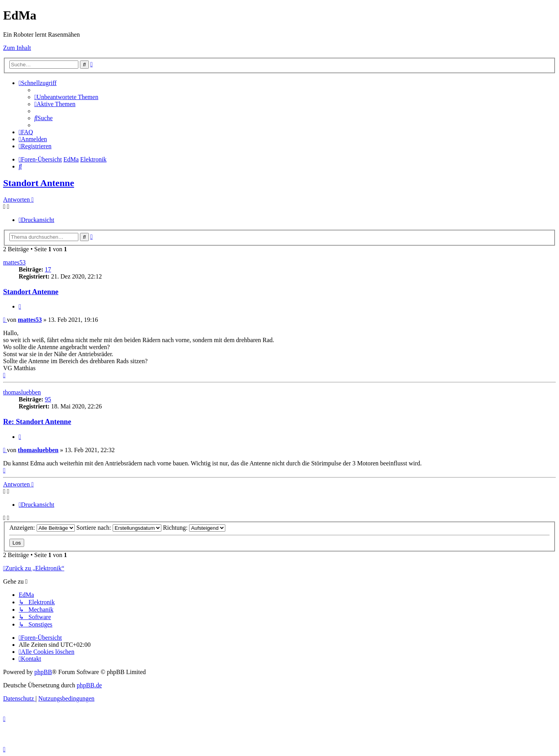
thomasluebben (22, 392)
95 (48, 399)
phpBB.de (89, 685)
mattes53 (14, 262)
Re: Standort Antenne (37, 421)
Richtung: (194, 528)
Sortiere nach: (119, 528)
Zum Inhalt (17, 48)
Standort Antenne (39, 183)
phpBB (43, 672)
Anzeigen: (42, 528)
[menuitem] (66, 97)
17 (48, 269)
